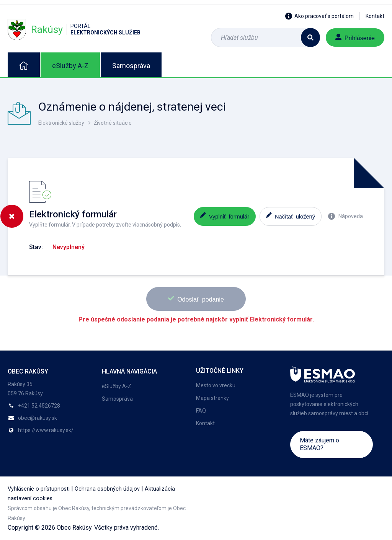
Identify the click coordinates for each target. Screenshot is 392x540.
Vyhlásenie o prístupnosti (39, 489)
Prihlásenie (355, 37)
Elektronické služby (61, 123)
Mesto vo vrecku (216, 385)
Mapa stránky (212, 398)
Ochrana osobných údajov (107, 489)
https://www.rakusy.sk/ (46, 430)
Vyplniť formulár (225, 216)
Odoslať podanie (196, 299)
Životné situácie (113, 123)
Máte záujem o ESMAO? (319, 444)
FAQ (201, 411)
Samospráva (131, 66)
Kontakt (375, 16)
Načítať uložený (291, 216)
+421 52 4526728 (39, 406)
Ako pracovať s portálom (319, 16)
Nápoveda (345, 216)
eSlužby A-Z (70, 66)
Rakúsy (74, 29)
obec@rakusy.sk (38, 418)
